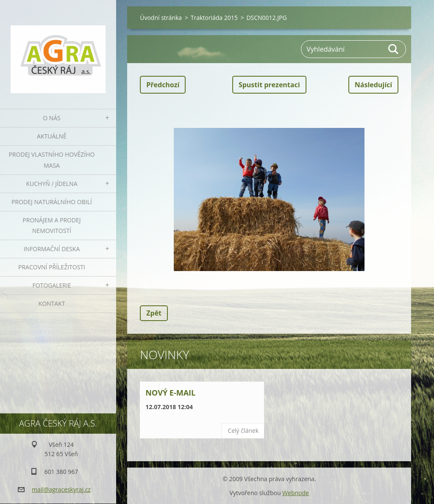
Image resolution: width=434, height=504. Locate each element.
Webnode (296, 493)
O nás (52, 118)
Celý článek (243, 431)
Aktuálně (52, 136)
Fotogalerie (51, 285)
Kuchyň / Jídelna (51, 184)
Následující (373, 85)
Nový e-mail (170, 393)
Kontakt (52, 303)
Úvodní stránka (161, 18)
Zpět (154, 313)
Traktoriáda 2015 (214, 18)
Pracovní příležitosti (52, 267)
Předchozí (163, 85)
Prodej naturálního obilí (52, 202)
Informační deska (52, 249)
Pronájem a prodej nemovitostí (51, 226)
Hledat (394, 49)
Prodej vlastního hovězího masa (52, 160)
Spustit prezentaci (269, 85)
